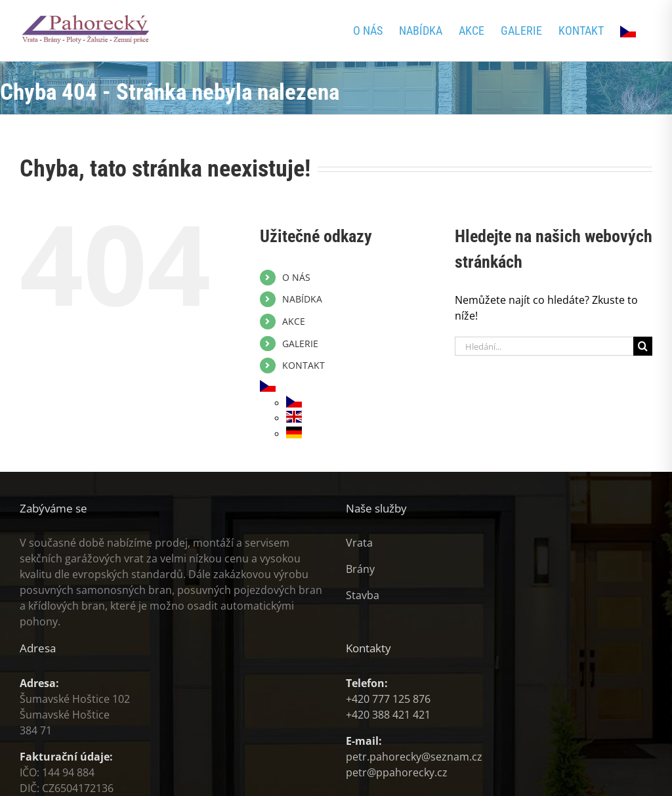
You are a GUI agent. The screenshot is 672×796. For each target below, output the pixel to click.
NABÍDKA (302, 299)
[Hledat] (643, 346)
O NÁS (296, 277)
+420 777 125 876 (388, 699)
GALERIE (300, 344)
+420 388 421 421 (388, 715)
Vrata (359, 543)
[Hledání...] (544, 346)
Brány (360, 569)
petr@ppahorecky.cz (397, 772)
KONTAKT (304, 365)
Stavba (363, 595)
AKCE (294, 321)
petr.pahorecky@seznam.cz (414, 757)
